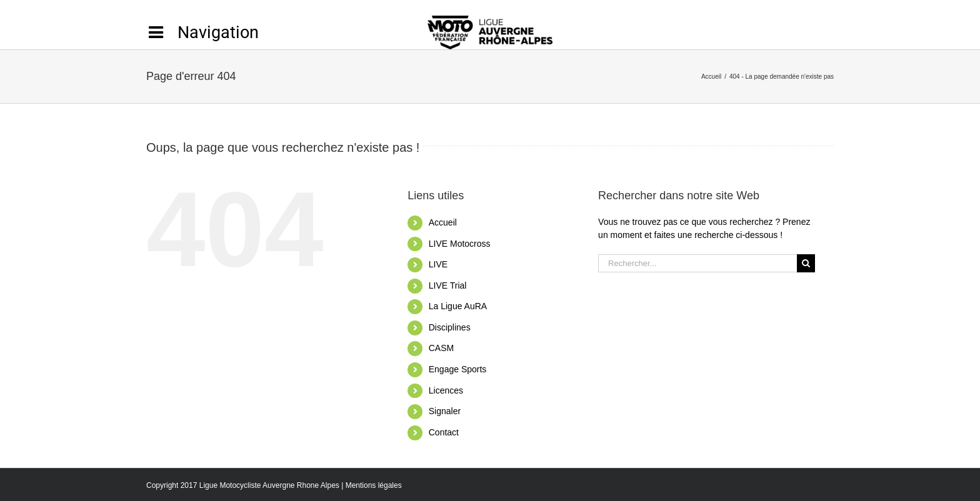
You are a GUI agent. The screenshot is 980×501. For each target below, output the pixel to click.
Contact (444, 432)
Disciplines (450, 327)
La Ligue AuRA (458, 306)
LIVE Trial (448, 285)
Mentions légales (374, 485)
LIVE (438, 264)
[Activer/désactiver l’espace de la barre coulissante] (202, 32)
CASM (441, 348)
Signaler (445, 411)
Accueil (443, 222)
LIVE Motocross (460, 244)
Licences (446, 390)
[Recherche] (806, 263)
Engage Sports (458, 369)
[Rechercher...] (697, 263)
